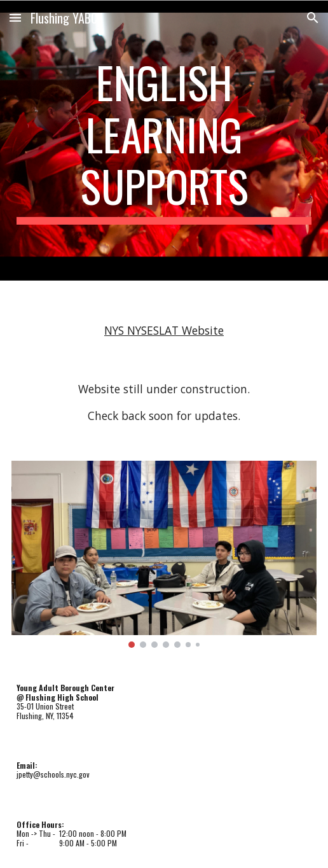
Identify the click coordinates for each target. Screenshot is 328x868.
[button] (15, 17)
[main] (164, 140)
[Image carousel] (164, 554)
